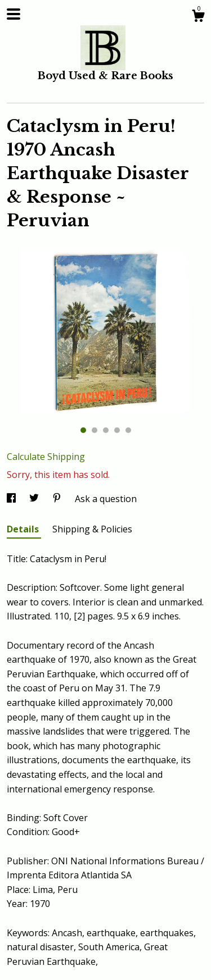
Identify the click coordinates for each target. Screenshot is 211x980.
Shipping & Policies (92, 529)
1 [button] (83, 430)
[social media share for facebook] (12, 499)
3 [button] (106, 430)
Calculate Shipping (46, 457)
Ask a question (106, 499)
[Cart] (198, 17)
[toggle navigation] (14, 14)
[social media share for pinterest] (58, 499)
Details (24, 529)
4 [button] (117, 430)
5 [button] (128, 430)
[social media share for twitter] (35, 499)
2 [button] (95, 430)
